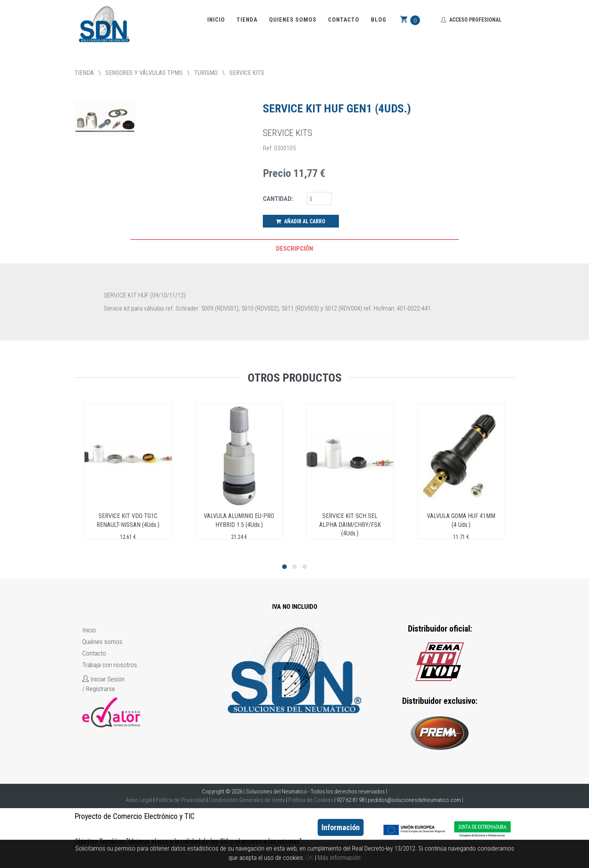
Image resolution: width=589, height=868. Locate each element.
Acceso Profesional (471, 20)
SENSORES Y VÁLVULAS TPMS (144, 73)
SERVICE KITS (247, 73)
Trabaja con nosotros (110, 665)
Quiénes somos (102, 642)
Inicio (216, 20)
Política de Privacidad (180, 800)
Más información (339, 858)
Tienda (247, 20)
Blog (379, 20)
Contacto (344, 20)
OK (310, 858)
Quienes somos (293, 20)
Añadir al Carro (301, 221)
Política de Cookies (311, 800)
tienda (84, 73)
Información (341, 827)
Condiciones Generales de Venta (247, 800)
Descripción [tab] (294, 248)
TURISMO (206, 73)
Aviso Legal (139, 800)
